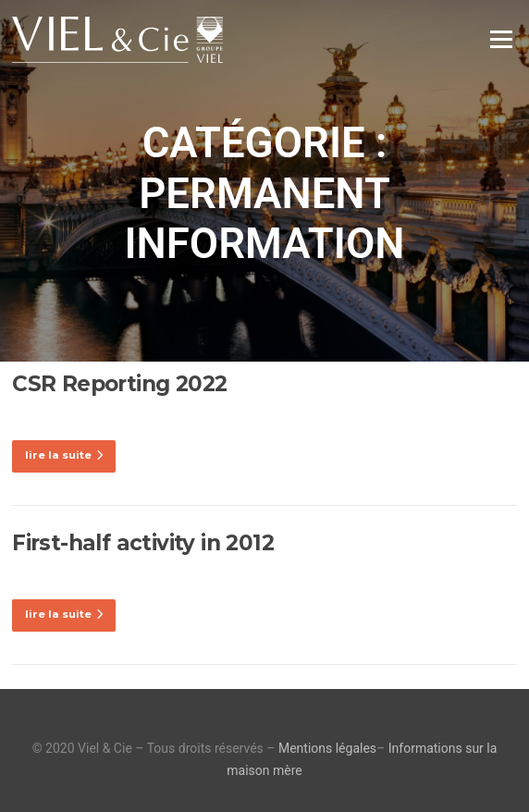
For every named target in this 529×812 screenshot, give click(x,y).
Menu (501, 39)
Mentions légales (327, 748)
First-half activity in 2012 (143, 543)
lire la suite (64, 455)
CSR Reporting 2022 (119, 384)
